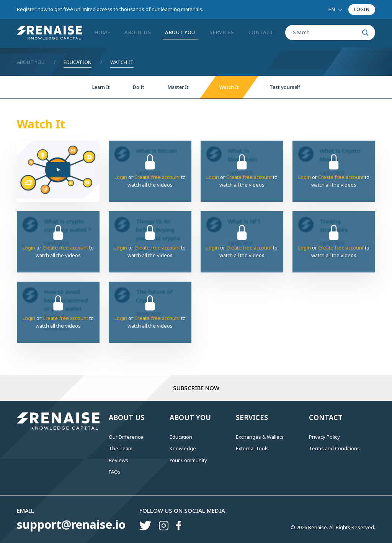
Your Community (188, 460)
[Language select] (335, 10)
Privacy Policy (324, 437)
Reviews (118, 460)
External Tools (252, 448)
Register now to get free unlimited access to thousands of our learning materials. (110, 9)
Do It (139, 87)
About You (31, 62)
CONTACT (261, 32)
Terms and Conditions (334, 448)
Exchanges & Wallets (260, 437)
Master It (178, 87)
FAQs (115, 472)
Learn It (101, 87)
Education (78, 62)
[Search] (322, 33)
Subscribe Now (196, 388)
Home (102, 32)
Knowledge (183, 448)
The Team (121, 448)
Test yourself (285, 87)
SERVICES (222, 32)
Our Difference (126, 437)
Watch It (122, 62)
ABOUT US (138, 32)
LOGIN (362, 9)
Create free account (157, 177)
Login (121, 177)
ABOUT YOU (180, 32)
